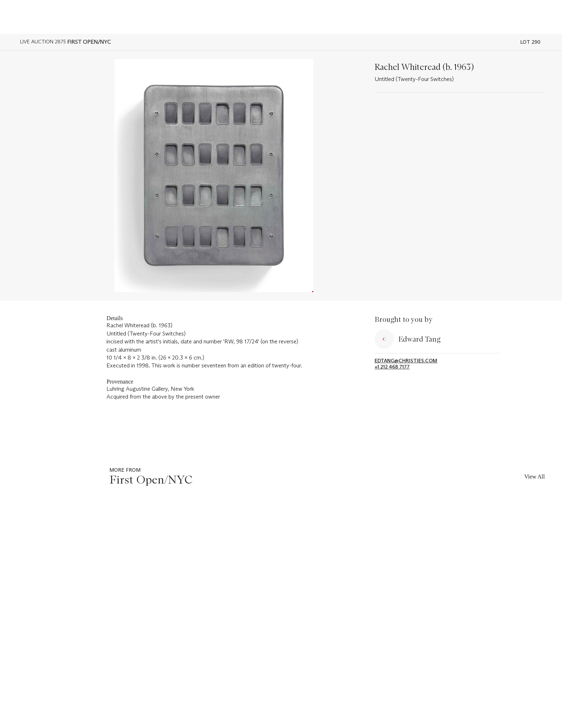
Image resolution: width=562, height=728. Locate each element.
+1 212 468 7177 (392, 367)
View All (535, 477)
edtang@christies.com (406, 361)
